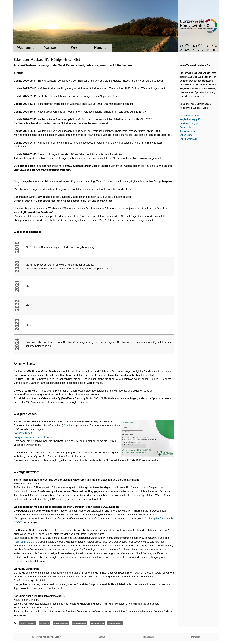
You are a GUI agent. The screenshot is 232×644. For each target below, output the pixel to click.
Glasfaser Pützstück (97, 623)
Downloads (185, 127)
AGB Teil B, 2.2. (22, 542)
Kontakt (100, 48)
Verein (75, 48)
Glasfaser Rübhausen (115, 623)
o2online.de (69, 425)
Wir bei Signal (186, 135)
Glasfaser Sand (44, 623)
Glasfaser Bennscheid (61, 623)
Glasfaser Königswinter (28, 623)
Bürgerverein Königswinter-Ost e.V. (46, 637)
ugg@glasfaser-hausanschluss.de (33, 437)
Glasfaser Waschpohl (79, 623)
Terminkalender (187, 131)
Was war (50, 48)
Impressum (196, 637)
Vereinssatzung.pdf (190, 123)
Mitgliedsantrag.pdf (190, 119)
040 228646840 (23, 433)
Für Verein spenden (189, 116)
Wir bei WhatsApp (189, 139)
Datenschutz (148, 637)
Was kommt (25, 48)
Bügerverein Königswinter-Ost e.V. (198, 26)
